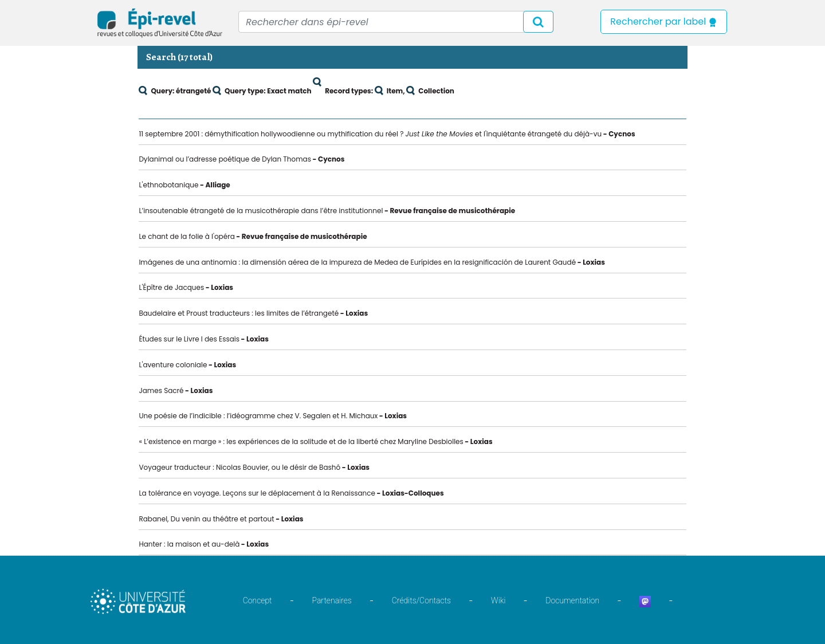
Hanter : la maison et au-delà (189, 544)
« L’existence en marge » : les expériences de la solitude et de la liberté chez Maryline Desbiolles (301, 441)
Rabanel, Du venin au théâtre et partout (206, 519)
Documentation (572, 600)
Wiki (498, 600)
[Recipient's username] (396, 22)
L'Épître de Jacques (171, 287)
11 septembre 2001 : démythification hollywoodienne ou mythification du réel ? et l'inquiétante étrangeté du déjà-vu (370, 134)
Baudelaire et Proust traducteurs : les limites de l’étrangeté (239, 313)
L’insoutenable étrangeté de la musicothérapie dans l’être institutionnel (261, 211)
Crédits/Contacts (421, 600)
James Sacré (161, 390)
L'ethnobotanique (168, 185)
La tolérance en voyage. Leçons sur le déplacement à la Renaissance (257, 493)
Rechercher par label (664, 21)
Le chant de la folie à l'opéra (186, 236)
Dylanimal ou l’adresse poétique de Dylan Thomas (225, 159)
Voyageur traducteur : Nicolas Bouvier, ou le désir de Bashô (239, 467)
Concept (258, 600)
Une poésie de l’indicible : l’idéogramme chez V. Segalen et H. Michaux (258, 416)
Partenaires (332, 600)
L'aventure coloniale (173, 365)
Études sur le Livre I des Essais (189, 339)
